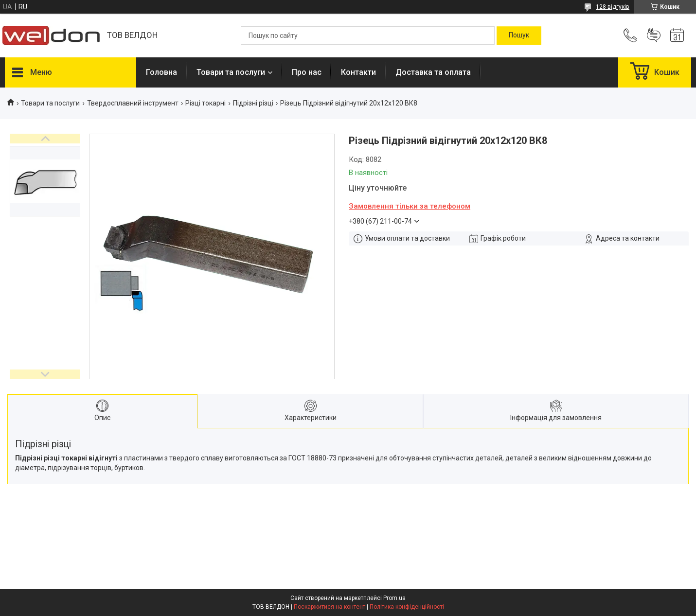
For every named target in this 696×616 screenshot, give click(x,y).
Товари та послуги (231, 72)
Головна (161, 72)
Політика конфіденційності (407, 607)
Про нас (307, 72)
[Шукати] (519, 35)
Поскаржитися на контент (330, 607)
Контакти (358, 72)
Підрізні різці (253, 103)
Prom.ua (394, 598)
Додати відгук (654, 35)
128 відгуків (613, 7)
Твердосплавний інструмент (133, 103)
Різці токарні (205, 103)
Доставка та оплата (433, 72)
